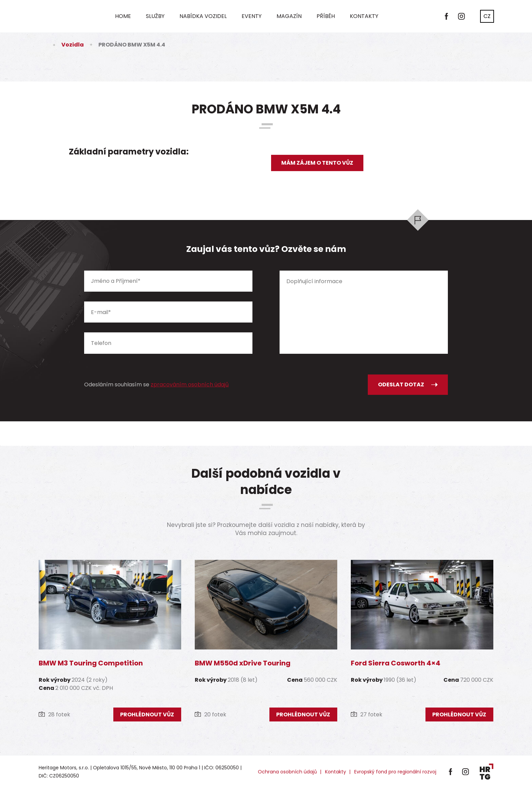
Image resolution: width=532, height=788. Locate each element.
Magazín (289, 16)
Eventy (252, 16)
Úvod (43, 45)
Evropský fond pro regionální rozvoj (395, 772)
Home (123, 16)
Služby (155, 16)
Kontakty (364, 16)
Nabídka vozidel (203, 16)
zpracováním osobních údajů (190, 384)
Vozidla (73, 45)
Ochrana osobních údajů (287, 772)
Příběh (326, 16)
